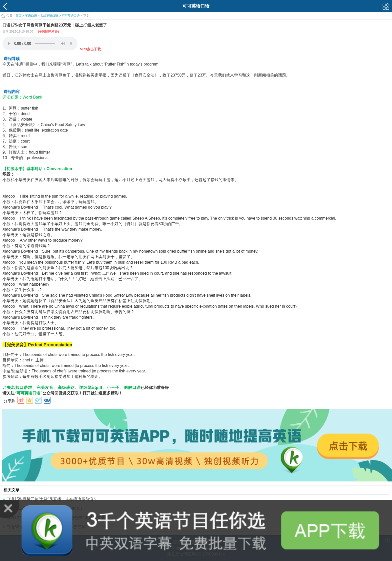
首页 (18, 16)
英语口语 (31, 16)
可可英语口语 (71, 16)
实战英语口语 (49, 16)
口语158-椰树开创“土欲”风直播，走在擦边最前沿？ (52, 499)
